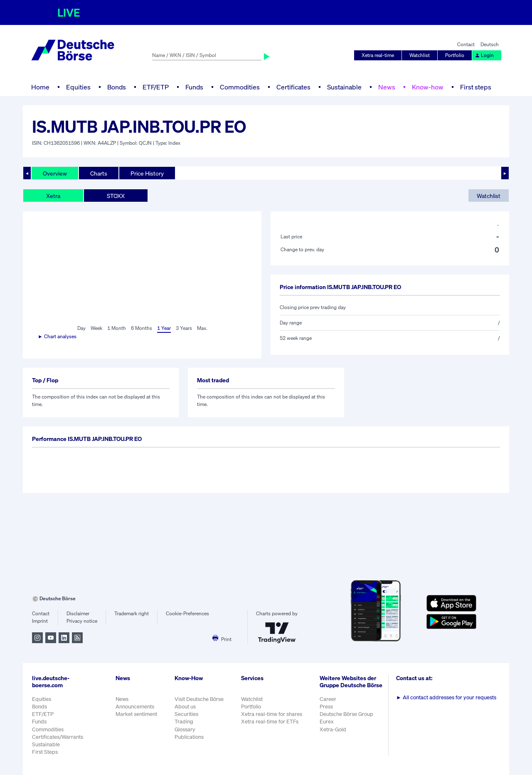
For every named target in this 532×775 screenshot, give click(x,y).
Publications (189, 737)
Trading (184, 722)
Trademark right (132, 613)
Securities (186, 714)
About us (185, 707)
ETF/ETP (156, 87)
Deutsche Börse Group (346, 714)
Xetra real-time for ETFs (270, 722)
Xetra (53, 196)
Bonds (117, 87)
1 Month (117, 328)
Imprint (40, 621)
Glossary (185, 729)
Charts (99, 173)
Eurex (327, 722)
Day (81, 328)
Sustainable (344, 87)
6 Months (142, 328)
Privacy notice (82, 621)
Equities (78, 87)
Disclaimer (78, 613)
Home (40, 87)
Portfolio (455, 55)
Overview (55, 173)
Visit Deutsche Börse (199, 699)
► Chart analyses (57, 336)
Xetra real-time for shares (272, 714)
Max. (202, 328)
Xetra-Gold (333, 729)
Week (96, 328)
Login (484, 55)
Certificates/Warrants (58, 737)
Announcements (135, 707)
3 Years (184, 328)
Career (328, 699)
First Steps (45, 752)
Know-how (428, 87)
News (387, 87)
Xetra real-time (378, 55)
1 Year (164, 328)
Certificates (293, 87)
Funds (194, 87)
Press (326, 707)
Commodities (240, 87)
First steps (476, 87)
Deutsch (490, 44)
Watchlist (420, 55)
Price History (147, 173)
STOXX (116, 196)
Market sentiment (136, 714)
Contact (466, 44)
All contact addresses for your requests (446, 697)
